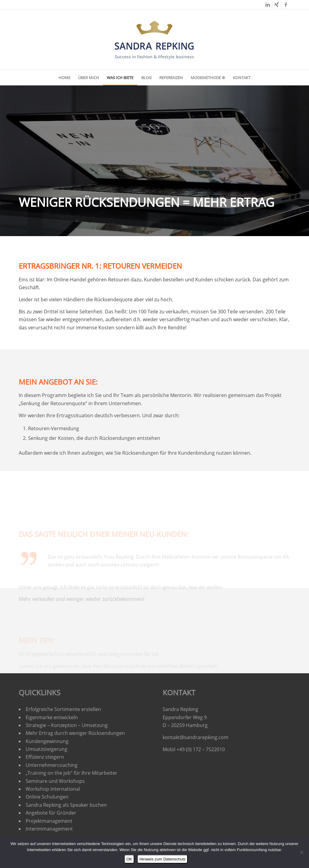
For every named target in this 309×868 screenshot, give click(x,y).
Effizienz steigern (45, 757)
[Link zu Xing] (277, 5)
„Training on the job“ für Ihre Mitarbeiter (72, 773)
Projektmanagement (49, 821)
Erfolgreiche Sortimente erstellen (64, 709)
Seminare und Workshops (55, 781)
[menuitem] (64, 78)
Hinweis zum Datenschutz (162, 859)
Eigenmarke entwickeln (52, 717)
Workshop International (53, 789)
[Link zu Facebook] (286, 5)
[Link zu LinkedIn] (268, 5)
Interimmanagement (49, 829)
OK (129, 859)
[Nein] (301, 852)
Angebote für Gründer (51, 813)
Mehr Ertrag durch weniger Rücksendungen (75, 733)
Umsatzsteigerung (46, 749)
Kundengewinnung (47, 741)
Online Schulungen (47, 797)
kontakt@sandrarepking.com (196, 737)
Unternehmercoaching (52, 765)
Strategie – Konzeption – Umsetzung (67, 725)
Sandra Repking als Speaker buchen (66, 805)
